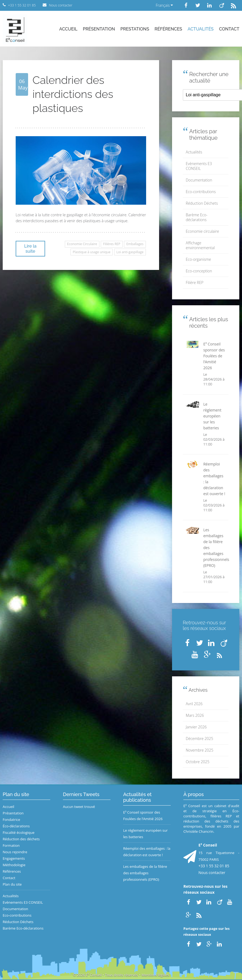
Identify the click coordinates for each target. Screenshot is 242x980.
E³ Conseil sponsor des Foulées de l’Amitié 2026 (143, 815)
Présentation (99, 29)
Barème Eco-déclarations (197, 217)
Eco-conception (199, 271)
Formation (11, 845)
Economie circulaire (202, 231)
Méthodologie (14, 865)
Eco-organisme (198, 259)
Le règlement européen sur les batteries (145, 834)
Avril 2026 (194, 704)
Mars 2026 (195, 715)
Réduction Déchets (202, 203)
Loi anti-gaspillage (130, 252)
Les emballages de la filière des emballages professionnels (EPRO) (145, 873)
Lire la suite (31, 249)
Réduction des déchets (21, 839)
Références (168, 29)
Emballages (135, 244)
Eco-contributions (201, 192)
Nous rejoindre (15, 852)
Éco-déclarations (16, 826)
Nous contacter (212, 873)
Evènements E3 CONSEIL (199, 166)
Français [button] (164, 5)
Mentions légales (155, 975)
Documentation (199, 180)
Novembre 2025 (200, 750)
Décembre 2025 (199, 739)
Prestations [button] (135, 29)
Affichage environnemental (200, 245)
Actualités (201, 29)
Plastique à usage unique (92, 252)
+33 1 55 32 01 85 (214, 866)
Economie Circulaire (82, 244)
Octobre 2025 (198, 762)
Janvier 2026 (196, 727)
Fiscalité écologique (19, 832)
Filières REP (112, 244)
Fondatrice (11, 820)
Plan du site (12, 884)
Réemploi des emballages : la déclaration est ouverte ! (147, 852)
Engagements (14, 858)
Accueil (68, 29)
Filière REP (195, 282)
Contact (229, 29)
